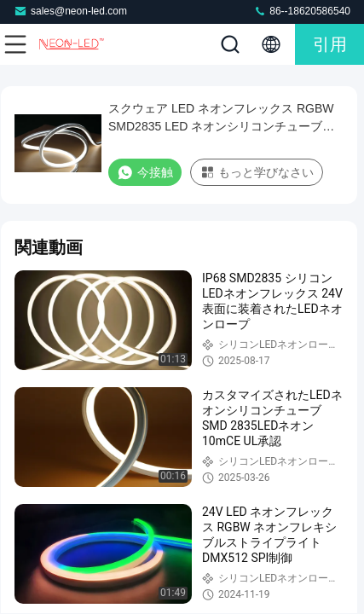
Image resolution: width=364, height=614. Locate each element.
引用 (330, 44)
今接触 (145, 172)
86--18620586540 (302, 11)
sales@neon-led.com (70, 11)
